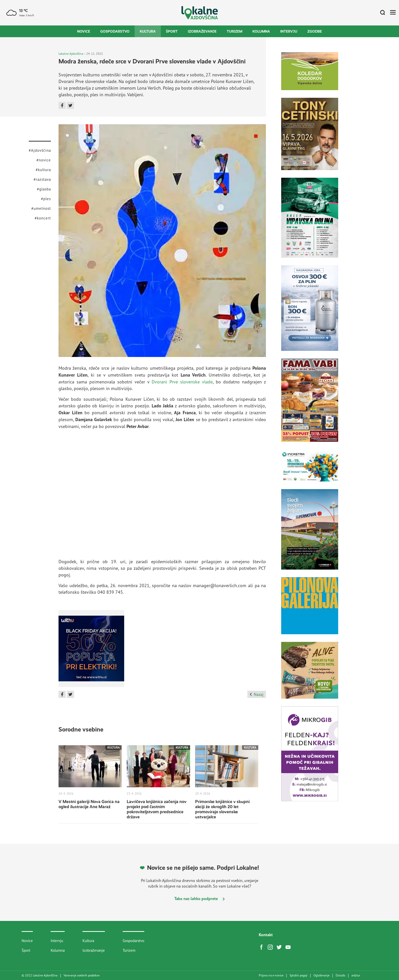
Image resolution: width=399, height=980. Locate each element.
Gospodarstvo (115, 31)
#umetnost (41, 208)
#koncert (43, 218)
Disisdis (340, 975)
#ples (46, 199)
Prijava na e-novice (271, 975)
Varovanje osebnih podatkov (82, 975)
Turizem (234, 31)
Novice (84, 31)
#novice (44, 160)
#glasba (44, 189)
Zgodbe (315, 31)
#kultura (43, 170)
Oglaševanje (322, 975)
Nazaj (257, 694)
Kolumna (261, 31)
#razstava (42, 179)
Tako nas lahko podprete (199, 899)
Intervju (289, 31)
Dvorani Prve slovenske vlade (182, 382)
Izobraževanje (202, 31)
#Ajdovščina (40, 150)
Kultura (148, 31)
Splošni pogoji (298, 975)
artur (356, 975)
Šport (172, 31)
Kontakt (266, 935)
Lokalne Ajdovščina (71, 54)
